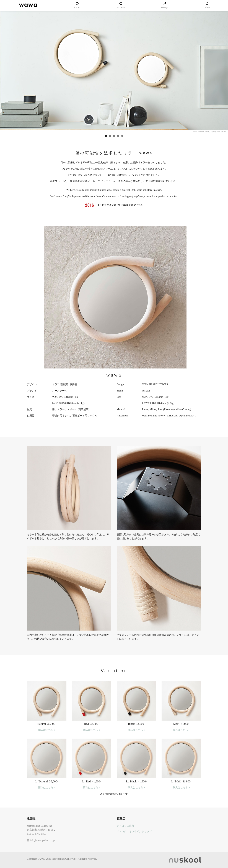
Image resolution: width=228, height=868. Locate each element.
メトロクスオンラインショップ (134, 832)
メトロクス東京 (125, 826)
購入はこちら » (47, 730)
